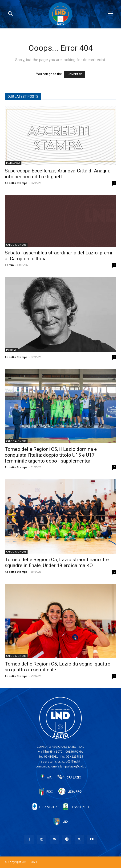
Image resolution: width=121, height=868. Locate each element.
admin (9, 265)
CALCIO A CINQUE (16, 245)
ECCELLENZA (13, 163)
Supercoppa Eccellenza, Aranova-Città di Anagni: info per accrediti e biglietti (57, 174)
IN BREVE (11, 350)
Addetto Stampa (16, 183)
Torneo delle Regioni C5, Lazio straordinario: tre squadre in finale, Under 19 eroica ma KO (57, 562)
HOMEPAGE (75, 74)
